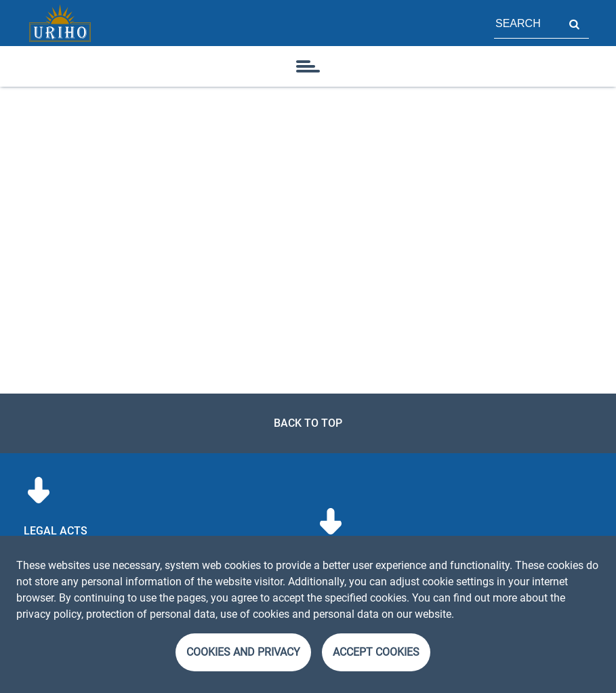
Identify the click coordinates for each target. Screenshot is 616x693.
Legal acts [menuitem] (56, 531)
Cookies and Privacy (243, 652)
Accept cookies (376, 652)
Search (574, 23)
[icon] (308, 66)
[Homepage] (60, 23)
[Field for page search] (527, 23)
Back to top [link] (308, 423)
